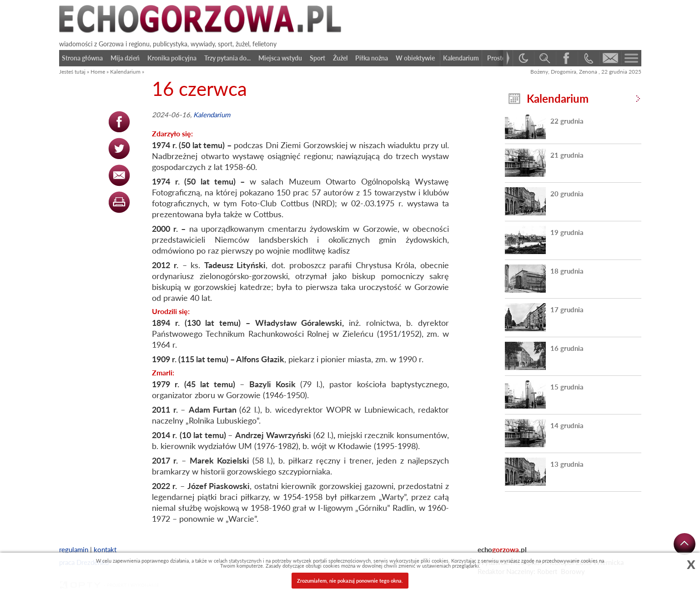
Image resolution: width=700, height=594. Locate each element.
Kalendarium (125, 72)
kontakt (105, 549)
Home (98, 72)
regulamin (74, 549)
